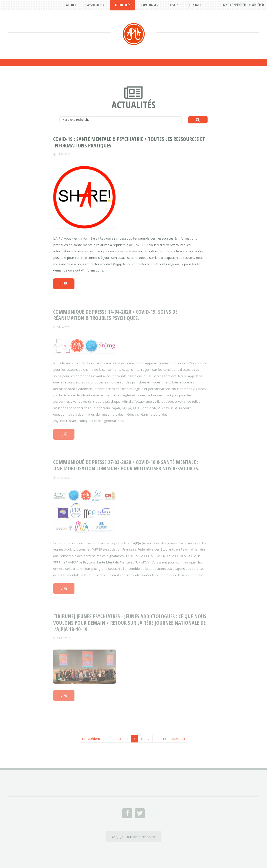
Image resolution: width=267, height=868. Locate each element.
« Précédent (91, 739)
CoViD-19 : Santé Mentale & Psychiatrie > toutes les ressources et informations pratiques (129, 142)
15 (164, 739)
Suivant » (178, 739)
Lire (64, 284)
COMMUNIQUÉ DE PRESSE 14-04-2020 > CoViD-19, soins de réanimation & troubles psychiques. (115, 315)
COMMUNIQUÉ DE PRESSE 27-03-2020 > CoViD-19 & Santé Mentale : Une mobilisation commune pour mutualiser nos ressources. (126, 465)
